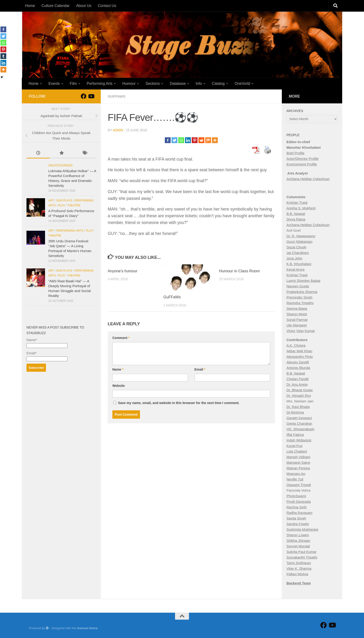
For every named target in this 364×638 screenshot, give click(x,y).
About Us (84, 6)
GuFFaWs (172, 297)
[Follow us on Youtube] (91, 96)
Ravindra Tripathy (300, 303)
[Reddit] (201, 140)
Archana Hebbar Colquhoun (308, 179)
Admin (118, 130)
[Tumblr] (3, 56)
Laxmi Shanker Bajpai (303, 281)
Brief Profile (296, 153)
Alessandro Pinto (300, 357)
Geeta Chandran (299, 423)
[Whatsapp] (181, 140)
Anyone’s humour (123, 271)
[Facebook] (168, 140)
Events (54, 84)
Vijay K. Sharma (299, 568)
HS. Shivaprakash (300, 429)
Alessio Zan (296, 362)
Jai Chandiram (298, 253)
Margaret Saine (298, 462)
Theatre (74, 205)
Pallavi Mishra (297, 574)
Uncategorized (60, 165)
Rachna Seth (297, 507)
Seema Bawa (297, 308)
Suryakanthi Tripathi (302, 557)
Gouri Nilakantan (299, 242)
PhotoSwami (296, 496)
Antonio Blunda (298, 368)
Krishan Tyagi (297, 202)
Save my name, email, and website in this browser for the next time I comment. (179, 403)
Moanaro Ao (296, 474)
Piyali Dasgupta (299, 502)
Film (73, 84)
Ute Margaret (297, 325)
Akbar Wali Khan (299, 351)
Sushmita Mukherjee (302, 529)
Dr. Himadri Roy (299, 396)
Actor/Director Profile (302, 159)
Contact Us (107, 6)
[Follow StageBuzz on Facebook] (84, 96)
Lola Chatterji (297, 451)
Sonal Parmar (297, 320)
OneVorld (242, 84)
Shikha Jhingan (298, 541)
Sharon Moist (297, 314)
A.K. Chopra (296, 345)
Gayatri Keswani (299, 418)
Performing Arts (100, 84)
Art (51, 201)
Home (30, 6)
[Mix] (208, 140)
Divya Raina (296, 219)
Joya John (294, 258)
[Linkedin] (188, 140)
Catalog (218, 84)
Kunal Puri (294, 446)
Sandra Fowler (298, 524)
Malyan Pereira (298, 468)
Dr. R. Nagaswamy (301, 236)
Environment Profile (302, 164)
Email (200, 369)
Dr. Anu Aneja (297, 384)
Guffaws (117, 96)
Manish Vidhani (298, 457)
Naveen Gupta (298, 286)
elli (307, 362)
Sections (153, 84)
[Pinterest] (195, 140)
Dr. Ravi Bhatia (298, 407)
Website (119, 385)
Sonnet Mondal (298, 546)
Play (62, 205)
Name (118, 369)
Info (199, 84)
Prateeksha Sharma (302, 292)
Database (178, 84)
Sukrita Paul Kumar (301, 552)
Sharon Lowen (298, 535)
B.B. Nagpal (296, 214)
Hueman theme (87, 628)
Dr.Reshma (295, 412)
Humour (129, 84)
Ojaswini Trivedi (299, 485)
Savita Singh (296, 518)
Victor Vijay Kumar (301, 331)
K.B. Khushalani (299, 264)
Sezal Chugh (296, 247)
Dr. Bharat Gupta (300, 390)
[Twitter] (174, 140)
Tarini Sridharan (299, 563)
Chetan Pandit (297, 379)
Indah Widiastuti (299, 440)
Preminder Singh (299, 297)
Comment (121, 338)
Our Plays (64, 201)
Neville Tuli (295, 479)
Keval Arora (296, 269)
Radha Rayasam (299, 513)
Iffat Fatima (295, 435)
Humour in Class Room (240, 271)
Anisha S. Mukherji (301, 208)
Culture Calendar (56, 6)
